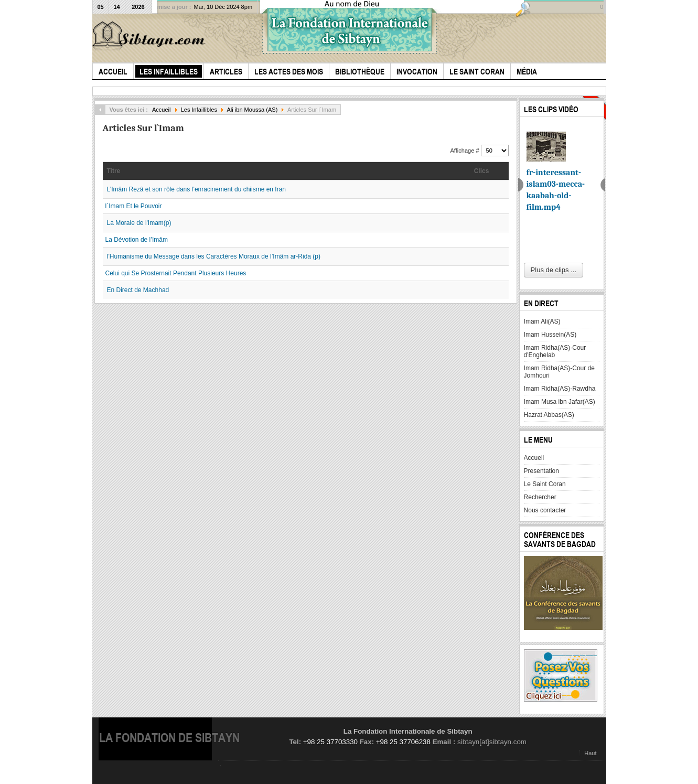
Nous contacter (545, 510)
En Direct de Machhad (138, 290)
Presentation (541, 471)
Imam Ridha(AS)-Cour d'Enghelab (555, 351)
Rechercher (540, 497)
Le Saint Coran (545, 484)
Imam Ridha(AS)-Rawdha (560, 389)
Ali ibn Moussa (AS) (253, 110)
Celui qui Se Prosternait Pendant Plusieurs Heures (176, 273)
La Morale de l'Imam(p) (139, 223)
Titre (114, 171)
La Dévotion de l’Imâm (137, 240)
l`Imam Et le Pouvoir (134, 206)
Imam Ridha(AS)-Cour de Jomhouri (559, 372)
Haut (590, 753)
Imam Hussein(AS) (550, 335)
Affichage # (466, 151)
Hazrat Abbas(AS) (549, 415)
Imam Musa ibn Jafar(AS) (560, 402)
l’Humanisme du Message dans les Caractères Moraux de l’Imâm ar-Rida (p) (214, 256)
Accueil (162, 110)
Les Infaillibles (199, 110)
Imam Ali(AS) (542, 321)
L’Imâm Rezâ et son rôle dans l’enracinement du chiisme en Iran (197, 189)
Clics (482, 171)
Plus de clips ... (554, 270)
